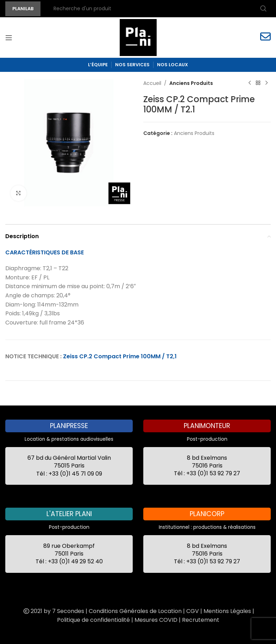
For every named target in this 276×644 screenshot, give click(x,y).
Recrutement (201, 620)
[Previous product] (250, 83)
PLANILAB (23, 9)
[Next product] (266, 83)
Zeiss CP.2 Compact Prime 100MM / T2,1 (120, 356)
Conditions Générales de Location (135, 611)
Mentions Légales (227, 611)
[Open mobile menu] (9, 38)
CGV (193, 611)
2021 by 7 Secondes (53, 611)
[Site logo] (138, 37)
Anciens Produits (191, 83)
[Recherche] (159, 9)
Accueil (152, 83)
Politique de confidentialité (93, 620)
